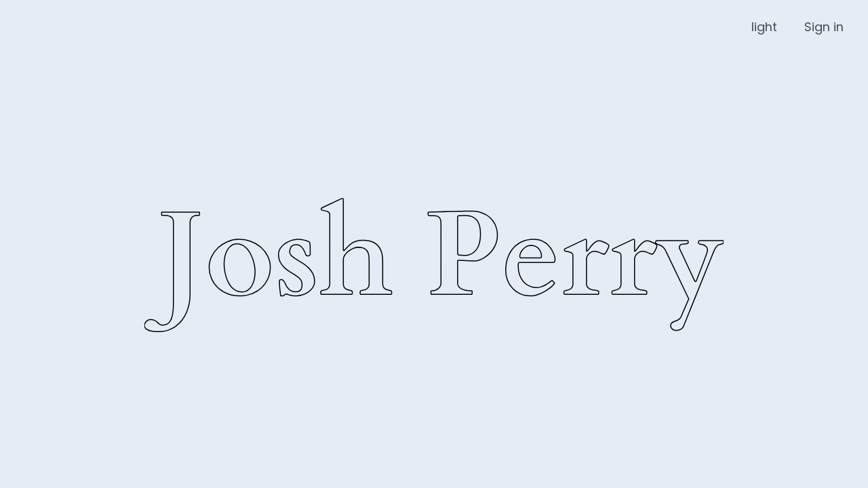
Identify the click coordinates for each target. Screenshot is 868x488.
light (764, 27)
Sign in (824, 27)
